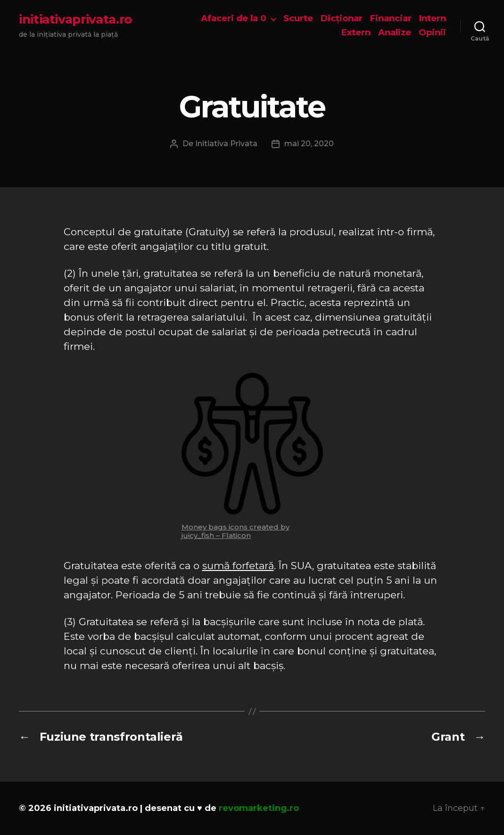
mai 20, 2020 (309, 144)
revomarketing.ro (259, 808)
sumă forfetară (238, 566)
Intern (433, 19)
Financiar (391, 19)
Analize (395, 33)
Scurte (298, 19)
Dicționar (342, 19)
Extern (356, 33)
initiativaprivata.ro (75, 19)
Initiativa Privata (226, 144)
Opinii (432, 33)
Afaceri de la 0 (234, 19)
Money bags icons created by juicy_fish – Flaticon (235, 531)
